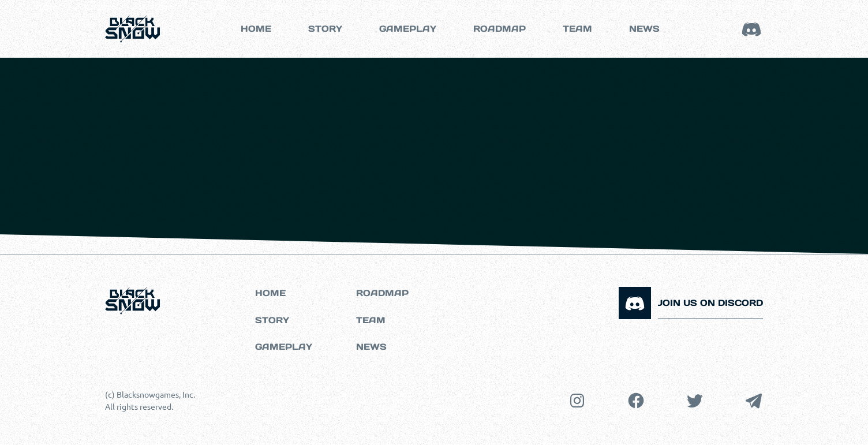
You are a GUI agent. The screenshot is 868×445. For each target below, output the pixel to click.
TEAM (577, 29)
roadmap (500, 29)
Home (256, 29)
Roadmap (382, 293)
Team (371, 320)
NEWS (644, 29)
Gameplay (284, 347)
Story (325, 29)
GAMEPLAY (408, 29)
